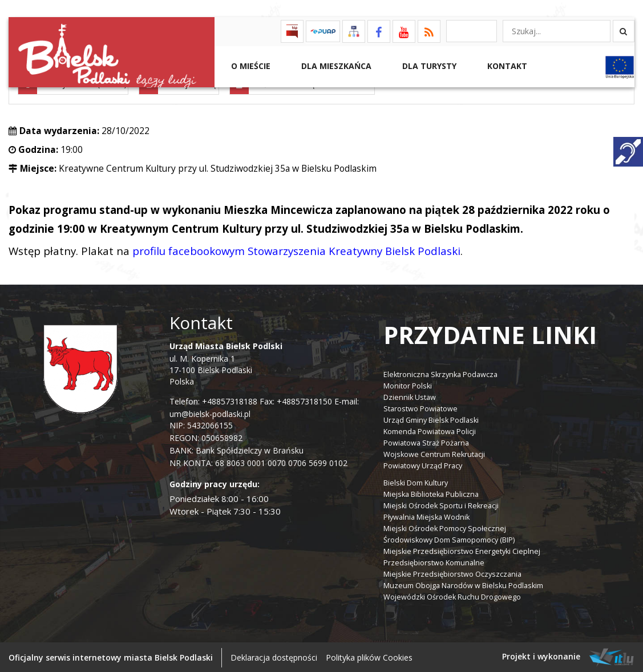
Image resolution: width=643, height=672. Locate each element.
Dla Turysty (428, 66)
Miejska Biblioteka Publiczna (431, 493)
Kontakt (506, 66)
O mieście (250, 66)
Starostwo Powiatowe (420, 408)
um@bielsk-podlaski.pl (210, 413)
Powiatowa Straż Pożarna (426, 442)
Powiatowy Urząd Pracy (423, 465)
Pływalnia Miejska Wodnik (426, 516)
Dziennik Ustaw (410, 396)
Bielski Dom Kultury (416, 482)
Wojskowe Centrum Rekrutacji (434, 453)
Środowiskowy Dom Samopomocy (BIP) (449, 539)
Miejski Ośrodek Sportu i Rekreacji (441, 505)
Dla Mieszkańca (335, 66)
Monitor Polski (408, 385)
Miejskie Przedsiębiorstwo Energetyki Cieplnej (462, 550)
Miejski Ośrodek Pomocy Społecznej (445, 527)
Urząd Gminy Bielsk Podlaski (431, 419)
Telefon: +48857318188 (213, 401)
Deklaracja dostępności (274, 656)
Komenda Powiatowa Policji (430, 430)
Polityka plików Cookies (369, 656)
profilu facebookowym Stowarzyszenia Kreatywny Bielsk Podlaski (296, 250)
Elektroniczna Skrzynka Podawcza (440, 373)
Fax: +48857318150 (296, 401)
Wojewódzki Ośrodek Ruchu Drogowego (452, 596)
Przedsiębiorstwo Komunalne (434, 562)
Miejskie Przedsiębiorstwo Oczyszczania (452, 573)
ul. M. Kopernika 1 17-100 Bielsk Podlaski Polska (226, 363)
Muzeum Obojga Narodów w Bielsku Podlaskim (463, 584)
